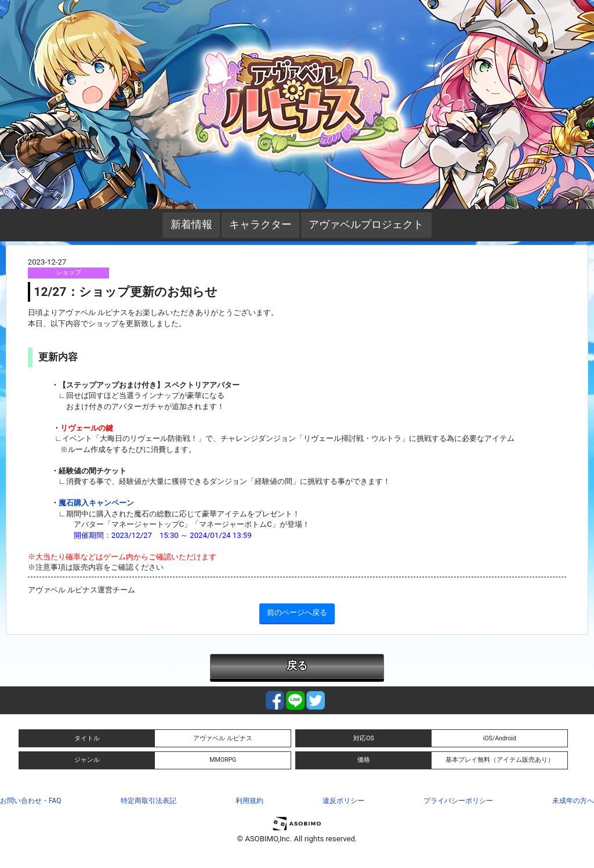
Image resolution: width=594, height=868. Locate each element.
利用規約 (249, 801)
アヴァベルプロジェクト (366, 225)
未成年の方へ (573, 801)
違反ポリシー (343, 801)
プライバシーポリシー (458, 801)
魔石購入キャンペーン (96, 503)
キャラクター (260, 225)
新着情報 (191, 225)
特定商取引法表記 (148, 801)
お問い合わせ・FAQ (30, 801)
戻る (297, 666)
